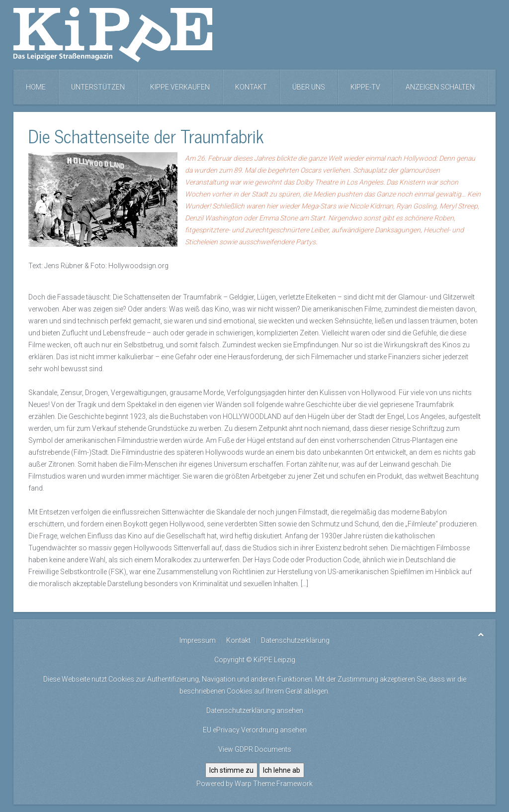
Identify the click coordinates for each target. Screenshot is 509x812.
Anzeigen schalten (440, 87)
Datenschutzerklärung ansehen (255, 710)
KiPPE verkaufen (180, 87)
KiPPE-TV (365, 87)
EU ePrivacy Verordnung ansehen (255, 730)
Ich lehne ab (282, 770)
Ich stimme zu (231, 770)
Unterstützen (98, 87)
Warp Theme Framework (274, 784)
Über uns (309, 87)
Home (36, 87)
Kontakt (251, 87)
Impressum (198, 640)
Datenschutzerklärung (295, 640)
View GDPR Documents (255, 749)
